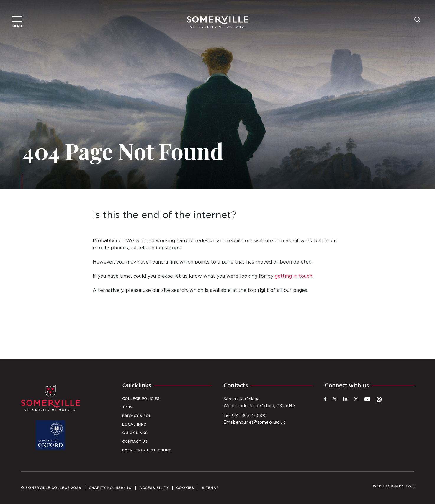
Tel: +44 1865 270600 (245, 416)
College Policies (141, 399)
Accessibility (154, 488)
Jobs (127, 407)
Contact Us (135, 442)
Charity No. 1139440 (110, 488)
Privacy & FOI (136, 416)
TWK (410, 486)
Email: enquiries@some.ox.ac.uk (254, 423)
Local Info (134, 424)
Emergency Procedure (147, 450)
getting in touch (293, 276)
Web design (385, 486)
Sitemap (210, 488)
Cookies (185, 488)
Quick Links (135, 433)
